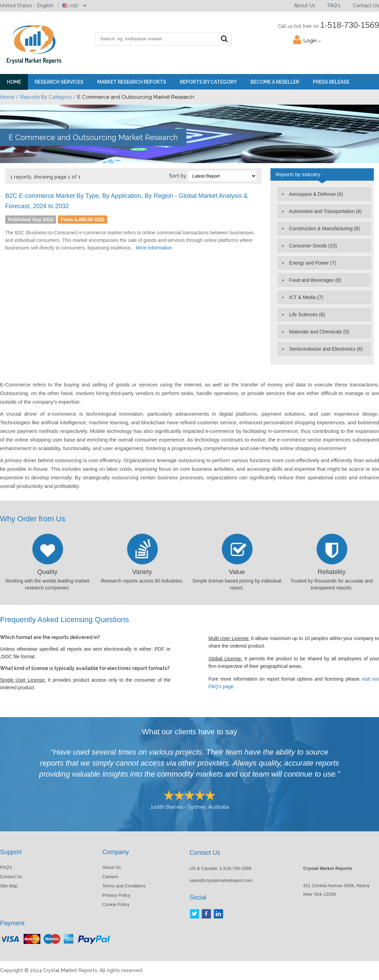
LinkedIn (218, 914)
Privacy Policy (116, 895)
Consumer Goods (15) (312, 246)
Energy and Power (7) (312, 263)
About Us (305, 6)
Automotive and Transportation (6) (325, 211)
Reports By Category (208, 82)
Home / (9, 97)
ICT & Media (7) (305, 297)
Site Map (9, 886)
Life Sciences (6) (306, 315)
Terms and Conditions (124, 886)
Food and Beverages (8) (314, 280)
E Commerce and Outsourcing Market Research (93, 137)
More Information (154, 248)
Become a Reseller (275, 82)
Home (14, 82)
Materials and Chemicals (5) (318, 332)
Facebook (206, 914)
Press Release (331, 82)
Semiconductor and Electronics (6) (325, 349)
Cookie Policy (116, 904)
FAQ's (334, 6)
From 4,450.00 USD (83, 220)
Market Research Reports (132, 82)
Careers (110, 877)
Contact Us (366, 6)
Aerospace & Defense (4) (315, 194)
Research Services (59, 82)
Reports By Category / (48, 97)
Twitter (194, 914)
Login (312, 41)
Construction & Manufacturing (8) (324, 228)
